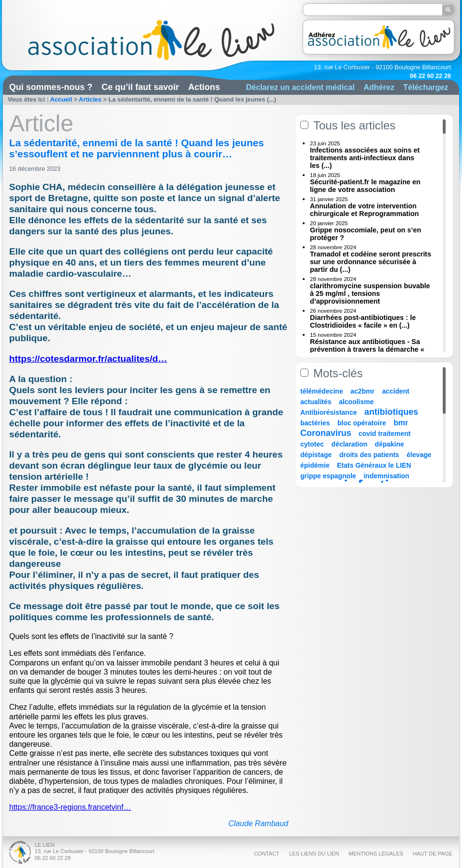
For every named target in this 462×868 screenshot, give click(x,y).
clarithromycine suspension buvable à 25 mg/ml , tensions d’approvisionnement (370, 294)
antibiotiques (391, 412)
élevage (419, 455)
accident (396, 391)
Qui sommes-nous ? (51, 87)
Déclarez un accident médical (300, 87)
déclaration (350, 444)
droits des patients (369, 455)
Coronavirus (327, 433)
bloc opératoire (362, 423)
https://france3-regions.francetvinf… (70, 807)
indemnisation (386, 476)
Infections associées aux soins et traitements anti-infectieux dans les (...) (365, 158)
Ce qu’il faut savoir (140, 87)
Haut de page (433, 854)
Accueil (61, 99)
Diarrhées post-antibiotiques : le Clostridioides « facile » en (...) (363, 321)
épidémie (315, 465)
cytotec (312, 444)
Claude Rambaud (258, 823)
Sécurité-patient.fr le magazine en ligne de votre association (365, 186)
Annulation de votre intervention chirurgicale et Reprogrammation (364, 210)
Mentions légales (376, 854)
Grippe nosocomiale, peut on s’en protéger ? (366, 234)
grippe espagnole (328, 476)
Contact (266, 854)
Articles (90, 99)
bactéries (315, 423)
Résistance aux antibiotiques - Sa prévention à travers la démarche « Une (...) (367, 349)
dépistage (316, 455)
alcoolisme (356, 402)
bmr (401, 423)
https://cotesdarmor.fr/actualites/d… (88, 359)
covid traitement (385, 434)
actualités (316, 402)
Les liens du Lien (314, 854)
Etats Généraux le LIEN (374, 465)
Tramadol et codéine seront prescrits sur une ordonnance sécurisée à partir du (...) (371, 262)
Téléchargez (426, 87)
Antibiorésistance (328, 412)
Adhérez (379, 87)
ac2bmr (362, 391)
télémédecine (322, 391)
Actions (204, 87)
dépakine (390, 444)
